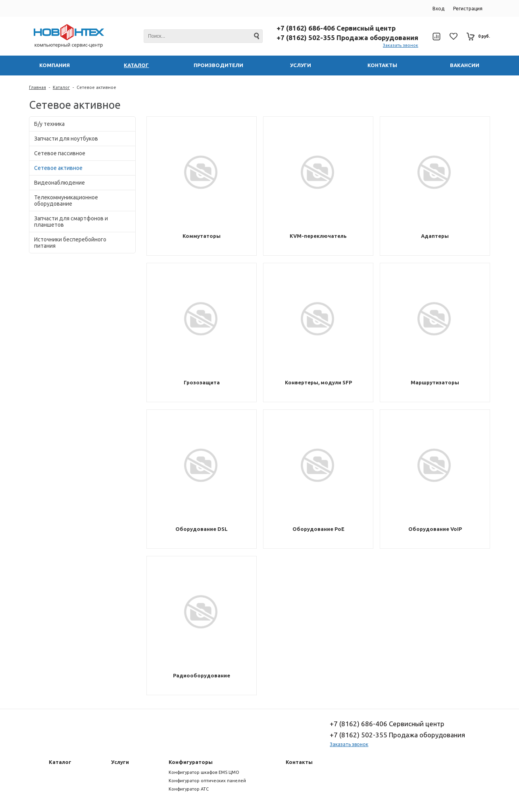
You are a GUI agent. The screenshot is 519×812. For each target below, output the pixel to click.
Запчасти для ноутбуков (66, 139)
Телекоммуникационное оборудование (66, 201)
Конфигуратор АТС (189, 789)
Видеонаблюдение (60, 183)
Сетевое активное (96, 87)
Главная (37, 87)
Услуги (120, 762)
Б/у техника (49, 124)
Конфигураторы (191, 762)
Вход (438, 9)
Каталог (61, 87)
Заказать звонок (401, 45)
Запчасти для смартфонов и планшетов (71, 222)
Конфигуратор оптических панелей (207, 781)
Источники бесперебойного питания (70, 243)
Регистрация (468, 9)
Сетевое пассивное (60, 153)
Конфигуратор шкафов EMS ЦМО (204, 772)
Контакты (299, 762)
